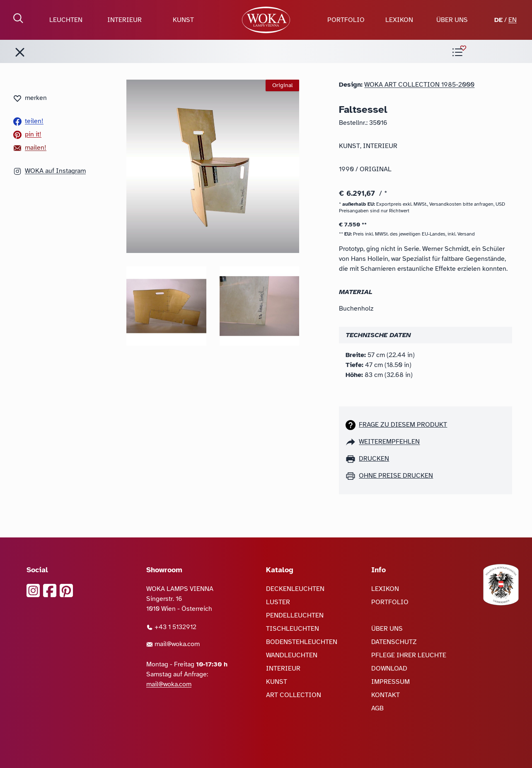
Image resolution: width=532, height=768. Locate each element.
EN (513, 20)
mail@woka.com (173, 644)
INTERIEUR (125, 20)
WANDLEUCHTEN (292, 655)
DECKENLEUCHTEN (295, 589)
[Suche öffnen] (18, 18)
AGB (377, 708)
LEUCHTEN (66, 20)
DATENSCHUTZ (394, 642)
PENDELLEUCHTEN (295, 615)
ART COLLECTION (294, 695)
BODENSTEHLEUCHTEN (302, 642)
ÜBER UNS (452, 20)
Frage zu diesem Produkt (403, 425)
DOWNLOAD (389, 668)
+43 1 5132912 (171, 627)
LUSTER (278, 602)
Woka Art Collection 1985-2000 (419, 85)
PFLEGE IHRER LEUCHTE (409, 655)
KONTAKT (386, 695)
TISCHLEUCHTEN (293, 629)
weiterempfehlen (389, 442)
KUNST (183, 20)
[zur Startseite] (266, 20)
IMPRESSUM (391, 682)
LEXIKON (399, 20)
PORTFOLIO (346, 20)
